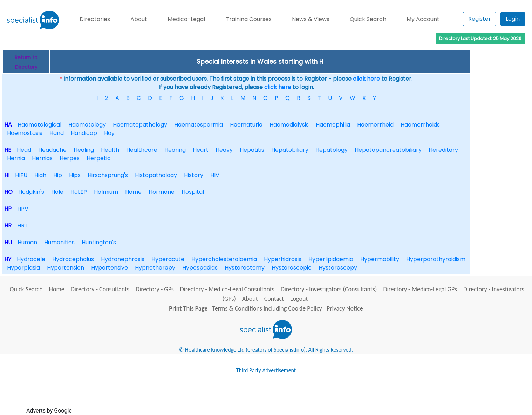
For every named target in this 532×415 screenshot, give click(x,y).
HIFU (21, 175)
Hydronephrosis (123, 259)
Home (133, 192)
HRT (23, 226)
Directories (95, 19)
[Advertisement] (201, 397)
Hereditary (443, 150)
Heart (201, 150)
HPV (23, 209)
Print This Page (188, 308)
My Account (423, 19)
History (194, 175)
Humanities (59, 242)
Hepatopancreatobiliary (388, 150)
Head (24, 150)
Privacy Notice (345, 308)
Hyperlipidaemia (331, 259)
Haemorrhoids (420, 125)
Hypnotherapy (155, 268)
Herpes (70, 158)
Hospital (193, 192)
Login (513, 19)
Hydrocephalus (73, 259)
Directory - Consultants (100, 289)
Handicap (84, 133)
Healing (84, 150)
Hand (57, 133)
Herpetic (99, 158)
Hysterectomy (245, 268)
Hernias (42, 158)
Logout (299, 299)
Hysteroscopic (292, 268)
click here (366, 79)
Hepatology (332, 150)
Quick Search (368, 19)
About (139, 19)
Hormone (162, 192)
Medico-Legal (186, 19)
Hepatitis (252, 150)
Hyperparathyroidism (436, 259)
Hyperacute (168, 259)
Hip (58, 175)
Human (27, 242)
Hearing (175, 150)
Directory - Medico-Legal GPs (420, 289)
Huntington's (99, 242)
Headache (52, 150)
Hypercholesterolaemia (224, 259)
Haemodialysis (289, 125)
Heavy (224, 150)
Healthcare (142, 150)
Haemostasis (25, 133)
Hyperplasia (23, 268)
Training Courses (249, 19)
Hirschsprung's (108, 175)
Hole (57, 192)
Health (110, 150)
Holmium (106, 192)
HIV (215, 175)
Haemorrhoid (375, 125)
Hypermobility (380, 259)
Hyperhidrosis (283, 259)
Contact (274, 299)
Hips (75, 175)
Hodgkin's (31, 192)
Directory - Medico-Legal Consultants (227, 289)
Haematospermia (199, 125)
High (40, 175)
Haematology (87, 125)
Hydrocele (31, 259)
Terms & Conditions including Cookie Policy (267, 308)
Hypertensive (110, 268)
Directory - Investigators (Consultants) (329, 289)
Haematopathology (140, 125)
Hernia (16, 158)
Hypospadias (200, 268)
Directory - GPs (155, 289)
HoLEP (79, 192)
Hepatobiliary (290, 150)
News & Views (311, 19)
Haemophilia (333, 125)
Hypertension (66, 268)
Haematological (39, 125)
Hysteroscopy (338, 268)
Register (480, 19)
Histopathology (156, 175)
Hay (109, 133)
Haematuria (246, 125)
